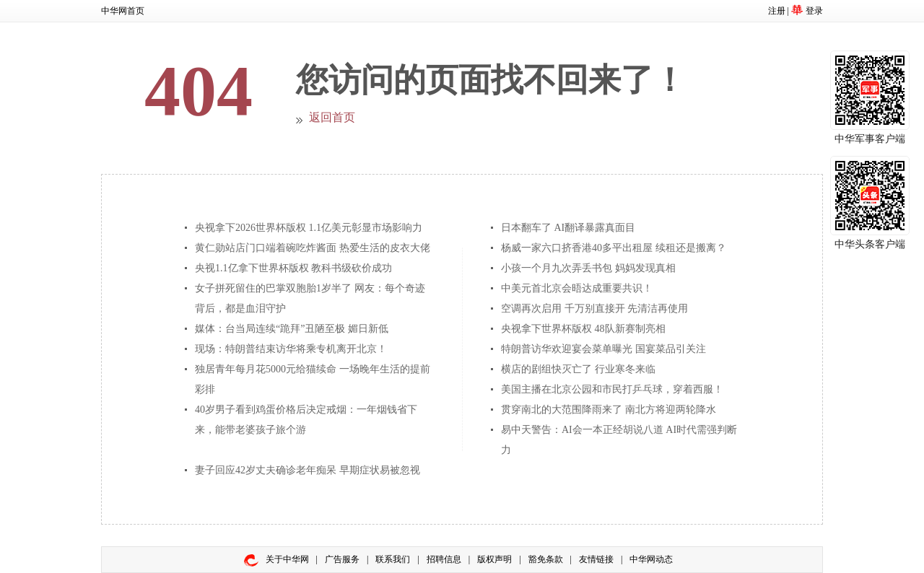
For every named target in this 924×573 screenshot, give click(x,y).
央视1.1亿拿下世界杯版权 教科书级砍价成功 (293, 268)
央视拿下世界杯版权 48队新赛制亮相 (583, 329)
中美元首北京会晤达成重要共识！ (577, 288)
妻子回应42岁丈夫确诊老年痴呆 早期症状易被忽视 (308, 470)
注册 (777, 11)
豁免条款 (546, 559)
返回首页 (332, 117)
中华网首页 (123, 11)
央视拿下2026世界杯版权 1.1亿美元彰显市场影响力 (309, 228)
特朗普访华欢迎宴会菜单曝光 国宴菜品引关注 (603, 349)
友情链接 (596, 559)
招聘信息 (444, 559)
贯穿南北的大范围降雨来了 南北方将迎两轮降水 (609, 410)
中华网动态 (651, 559)
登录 (814, 11)
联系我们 (393, 559)
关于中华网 (287, 559)
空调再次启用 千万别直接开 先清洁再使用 (594, 309)
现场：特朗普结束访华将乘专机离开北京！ (291, 349)
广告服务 (342, 559)
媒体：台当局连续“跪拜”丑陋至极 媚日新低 (292, 329)
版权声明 (494, 559)
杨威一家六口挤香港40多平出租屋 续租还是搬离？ (614, 248)
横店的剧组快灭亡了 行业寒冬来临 (578, 369)
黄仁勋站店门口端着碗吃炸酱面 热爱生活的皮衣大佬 (313, 248)
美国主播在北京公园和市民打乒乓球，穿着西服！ (612, 389)
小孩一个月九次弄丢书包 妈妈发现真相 (588, 268)
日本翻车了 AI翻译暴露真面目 (568, 228)
